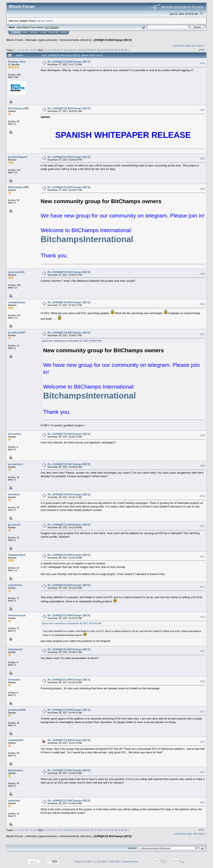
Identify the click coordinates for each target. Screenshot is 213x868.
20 (71, 50)
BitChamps (15, 108)
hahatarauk (15, 649)
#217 (202, 712)
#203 (202, 159)
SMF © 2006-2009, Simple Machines (120, 862)
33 (116, 50)
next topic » (199, 46)
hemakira (14, 494)
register (49, 21)
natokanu (14, 801)
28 (99, 50)
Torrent (54, 27)
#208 (202, 435)
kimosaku (14, 680)
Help (25, 32)
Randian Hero (17, 62)
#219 (202, 772)
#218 (202, 742)
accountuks (16, 464)
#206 (202, 304)
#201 (202, 63)
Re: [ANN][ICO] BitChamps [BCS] (69, 62)
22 (78, 50)
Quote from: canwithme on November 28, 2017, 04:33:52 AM (72, 623)
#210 (202, 496)
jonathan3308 (17, 710)
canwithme (15, 585)
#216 (202, 681)
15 (55, 50)
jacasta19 (14, 525)
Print (202, 50)
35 (122, 50)
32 (112, 50)
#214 (202, 617)
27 (95, 50)
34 (119, 50)
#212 (202, 556)
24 (85, 50)
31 (109, 50)
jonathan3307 (17, 333)
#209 (202, 466)
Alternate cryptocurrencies (41, 40)
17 (61, 50)
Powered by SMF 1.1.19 (87, 862)
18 (65, 50)
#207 (202, 334)
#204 (202, 189)
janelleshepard (18, 157)
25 (89, 50)
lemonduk (14, 434)
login (39, 21)
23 (82, 50)
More (64, 32)
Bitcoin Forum (15, 40)
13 (48, 50)
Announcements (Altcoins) (76, 40)
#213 (202, 587)
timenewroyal (17, 615)
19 (68, 50)
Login (43, 32)
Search (34, 32)
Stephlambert (17, 555)
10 (36, 50)
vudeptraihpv (17, 302)
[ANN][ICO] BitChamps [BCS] (113, 40)
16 (58, 50)
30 (105, 50)
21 (75, 50)
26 (92, 50)
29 (102, 50)
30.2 (47, 27)
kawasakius (16, 770)
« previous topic (181, 46)
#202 (202, 110)
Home (16, 32)
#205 (202, 274)
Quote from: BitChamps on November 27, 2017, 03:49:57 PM (72, 341)
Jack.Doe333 (16, 272)
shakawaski (16, 740)
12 (44, 50)
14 (51, 50)
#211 (202, 526)
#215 (202, 651)
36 (126, 50)
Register (54, 32)
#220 (202, 802)
